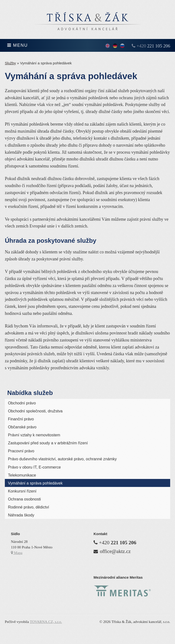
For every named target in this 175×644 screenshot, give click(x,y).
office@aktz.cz (115, 551)
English (108, 46)
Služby (10, 63)
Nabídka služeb (30, 393)
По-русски (122, 46)
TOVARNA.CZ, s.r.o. (46, 622)
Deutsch (115, 46)
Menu (18, 45)
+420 (153, 46)
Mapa (17, 553)
